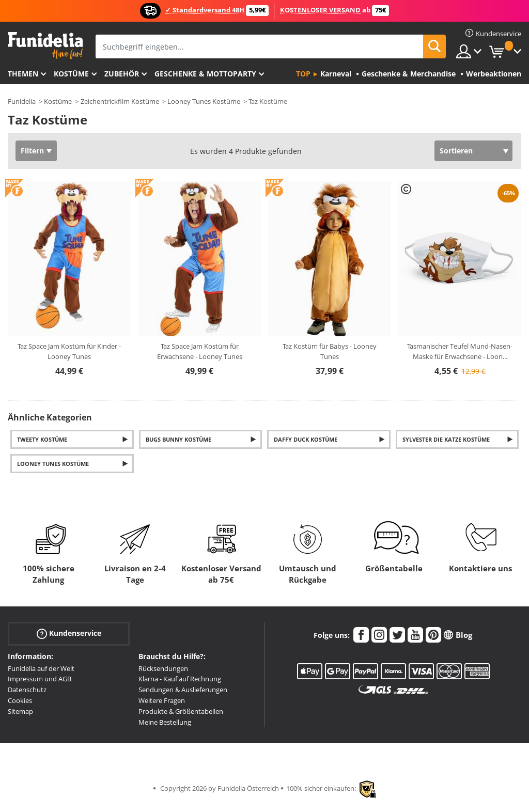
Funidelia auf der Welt (41, 668)
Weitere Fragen (162, 700)
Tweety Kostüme (42, 439)
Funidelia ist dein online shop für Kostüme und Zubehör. (45, 46)
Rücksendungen (163, 668)
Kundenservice (69, 633)
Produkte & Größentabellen (181, 711)
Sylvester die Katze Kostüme (446, 439)
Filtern (32, 151)
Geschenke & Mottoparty (205, 74)
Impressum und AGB (40, 679)
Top (303, 74)
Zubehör (122, 74)
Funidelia (22, 101)
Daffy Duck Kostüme (306, 439)
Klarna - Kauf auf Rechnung (180, 679)
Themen (23, 74)
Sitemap (20, 711)
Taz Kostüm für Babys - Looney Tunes (330, 351)
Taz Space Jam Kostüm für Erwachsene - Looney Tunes (200, 351)
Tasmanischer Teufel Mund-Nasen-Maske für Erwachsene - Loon (460, 351)
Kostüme (71, 74)
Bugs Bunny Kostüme (178, 439)
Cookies (20, 700)
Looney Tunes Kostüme (204, 101)
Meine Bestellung (165, 722)
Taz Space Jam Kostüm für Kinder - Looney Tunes (69, 351)
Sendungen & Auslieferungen (183, 690)
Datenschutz (27, 690)
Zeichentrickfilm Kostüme (120, 101)
